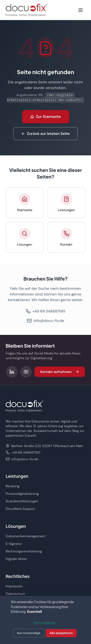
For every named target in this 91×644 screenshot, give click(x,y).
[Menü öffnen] (81, 10)
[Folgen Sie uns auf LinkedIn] (12, 372)
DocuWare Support (20, 509)
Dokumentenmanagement (26, 536)
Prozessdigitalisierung (22, 494)
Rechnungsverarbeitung (24, 551)
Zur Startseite (46, 117)
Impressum (14, 586)
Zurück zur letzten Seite (45, 134)
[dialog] (45, 620)
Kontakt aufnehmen (60, 372)
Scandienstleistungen (22, 501)
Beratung (13, 486)
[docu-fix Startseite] (26, 10)
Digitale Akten (16, 559)
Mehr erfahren (45, 623)
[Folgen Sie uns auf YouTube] (26, 372)
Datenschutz (15, 594)
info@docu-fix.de (45, 321)
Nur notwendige (29, 633)
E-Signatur (14, 544)
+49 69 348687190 (46, 311)
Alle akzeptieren (61, 633)
